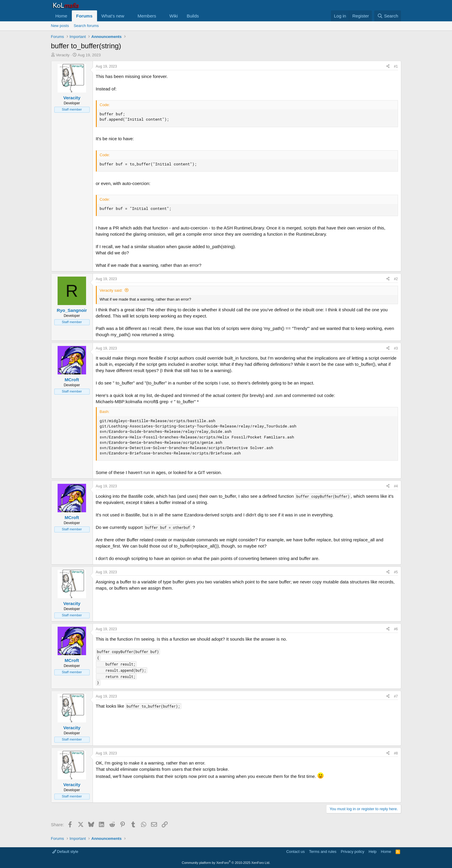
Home (61, 16)
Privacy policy (352, 852)
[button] (129, 16)
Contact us (295, 852)
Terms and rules (323, 852)
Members (147, 16)
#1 (396, 66)
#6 (396, 629)
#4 (396, 486)
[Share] (388, 67)
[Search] (388, 16)
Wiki (174, 16)
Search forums (86, 26)
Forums (84, 16)
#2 (396, 279)
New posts (60, 26)
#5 (396, 572)
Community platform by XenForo (226, 863)
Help (373, 852)
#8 (396, 753)
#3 (396, 348)
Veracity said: (111, 290)
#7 (396, 696)
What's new (113, 16)
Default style (65, 852)
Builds (193, 16)
